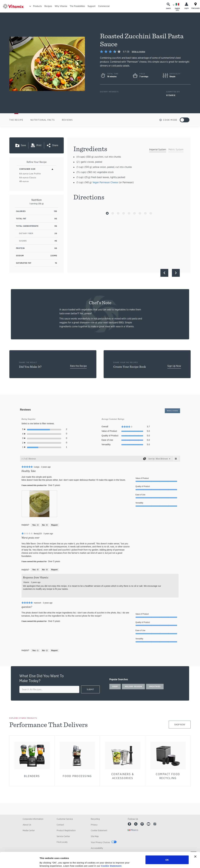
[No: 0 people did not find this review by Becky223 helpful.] (45, 570)
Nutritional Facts (43, 120)
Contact (60, 825)
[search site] (49, 689)
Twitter (136, 824)
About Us (27, 825)
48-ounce (24, 181)
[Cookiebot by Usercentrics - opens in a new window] (20, 862)
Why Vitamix (61, 6)
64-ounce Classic (28, 178)
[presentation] (39, 504)
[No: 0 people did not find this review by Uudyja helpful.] (45, 525)
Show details (159, 862)
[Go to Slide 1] (107, 213)
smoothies (155, 687)
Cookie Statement (111, 850)
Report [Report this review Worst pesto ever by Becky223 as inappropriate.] (54, 570)
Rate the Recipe (78, 366)
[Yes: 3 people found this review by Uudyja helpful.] (35, 525)
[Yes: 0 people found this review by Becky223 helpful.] (35, 570)
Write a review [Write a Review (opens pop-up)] (138, 52)
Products (37, 6)
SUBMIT (90, 689)
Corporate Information (33, 819)
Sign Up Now (174, 366)
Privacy (94, 825)
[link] (116, 52)
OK (167, 844)
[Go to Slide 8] (145, 213)
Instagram (155, 824)
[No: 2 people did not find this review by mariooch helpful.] (45, 651)
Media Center (29, 830)
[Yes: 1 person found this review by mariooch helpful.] (35, 651)
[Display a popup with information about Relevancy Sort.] (144, 459)
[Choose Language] (177, 7)
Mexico (135, 830)
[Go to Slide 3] (118, 213)
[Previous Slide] (164, 273)
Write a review (173, 411)
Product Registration (66, 830)
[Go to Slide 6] (134, 213)
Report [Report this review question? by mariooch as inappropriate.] (54, 650)
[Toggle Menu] (30, 6)
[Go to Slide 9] (151, 213)
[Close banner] (195, 841)
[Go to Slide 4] (124, 213)
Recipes (48, 6)
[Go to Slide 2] (113, 213)
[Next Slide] (176, 273)
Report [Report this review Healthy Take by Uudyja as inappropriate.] (54, 525)
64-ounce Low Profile (30, 174)
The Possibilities (77, 6)
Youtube (148, 824)
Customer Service (65, 819)
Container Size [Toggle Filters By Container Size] (27, 169)
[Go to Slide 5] (129, 213)
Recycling (95, 819)
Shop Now (180, 725)
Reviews (67, 120)
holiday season (133, 687)
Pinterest (142, 824)
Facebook (129, 824)
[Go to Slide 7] (140, 213)
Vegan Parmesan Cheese (105, 182)
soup (115, 687)
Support (92, 6)
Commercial (104, 6)
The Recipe (16, 120)
